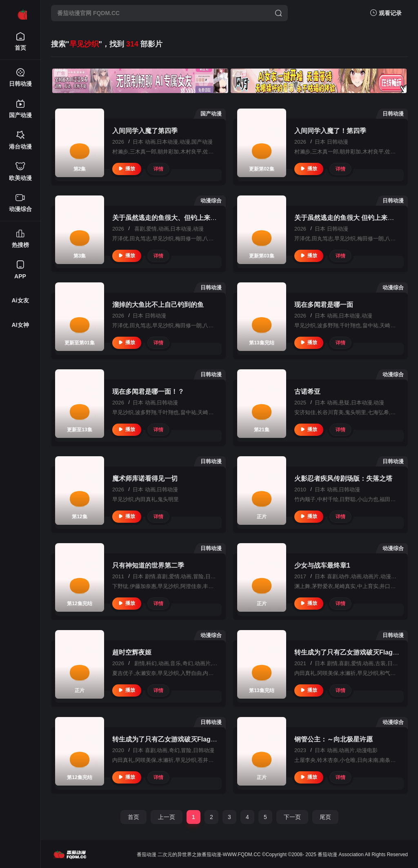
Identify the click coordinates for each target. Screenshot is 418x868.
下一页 (292, 817)
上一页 (167, 817)
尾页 (325, 817)
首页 (133, 817)
